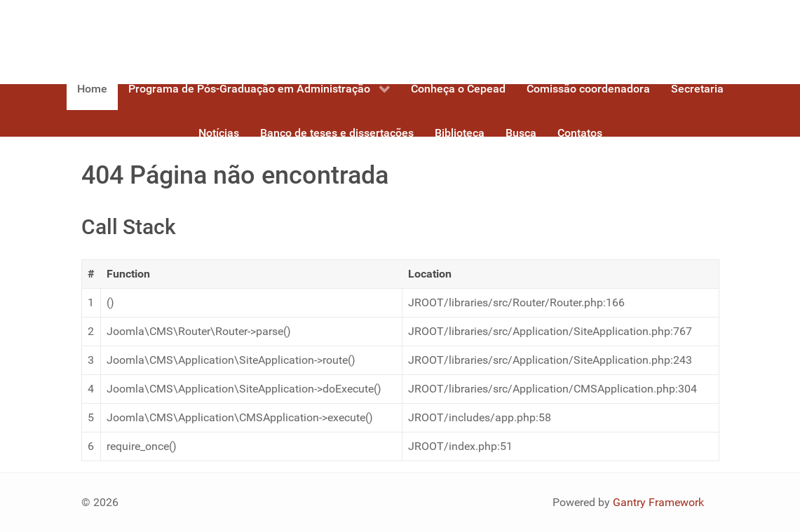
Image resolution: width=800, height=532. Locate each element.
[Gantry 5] (134, 36)
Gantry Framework (658, 502)
